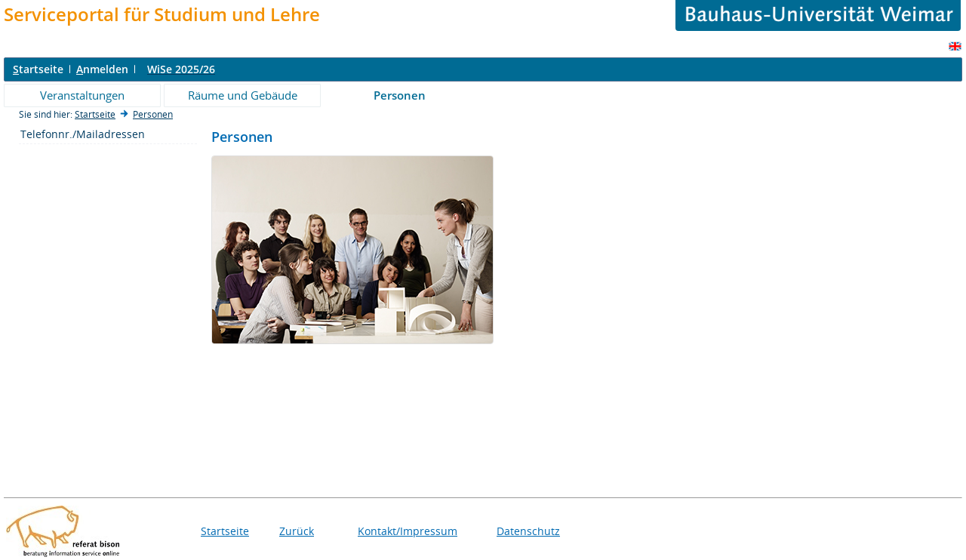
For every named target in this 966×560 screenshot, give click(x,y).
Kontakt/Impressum (408, 531)
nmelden (102, 69)
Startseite (95, 114)
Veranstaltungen (82, 95)
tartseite (38, 69)
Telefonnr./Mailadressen (83, 134)
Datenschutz (528, 531)
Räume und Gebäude (243, 95)
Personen (400, 95)
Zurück (297, 531)
